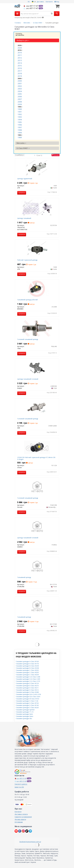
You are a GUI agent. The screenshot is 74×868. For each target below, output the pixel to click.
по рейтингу (20, 155)
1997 (20, 127)
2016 (20, 68)
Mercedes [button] (21, 143)
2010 (20, 53)
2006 (20, 97)
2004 (20, 91)
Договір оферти (20, 819)
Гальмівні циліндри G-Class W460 (27, 692)
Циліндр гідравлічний (25, 179)
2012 (20, 58)
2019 (20, 76)
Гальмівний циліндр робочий (27, 300)
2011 (20, 55)
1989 (20, 137)
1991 (20, 112)
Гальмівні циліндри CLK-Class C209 (28, 679)
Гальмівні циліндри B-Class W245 (27, 666)
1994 (20, 120)
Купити (22, 193)
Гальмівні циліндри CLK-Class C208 (28, 677)
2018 (20, 73)
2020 (20, 48)
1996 (20, 125)
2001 (20, 83)
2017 (20, 71)
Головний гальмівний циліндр (28, 339)
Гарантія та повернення (23, 817)
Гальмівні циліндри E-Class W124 (27, 683)
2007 (20, 99)
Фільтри (56, 155)
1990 (20, 109)
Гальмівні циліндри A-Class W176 (27, 664)
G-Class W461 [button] (23, 148)
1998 (20, 130)
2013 (20, 60)
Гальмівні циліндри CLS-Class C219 (28, 681)
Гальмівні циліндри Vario (24, 714)
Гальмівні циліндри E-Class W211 (27, 688)
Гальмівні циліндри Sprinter (25, 710)
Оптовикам (19, 822)
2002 (20, 86)
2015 (20, 66)
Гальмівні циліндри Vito (24, 718)
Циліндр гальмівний (24, 218)
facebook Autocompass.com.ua (30, 842)
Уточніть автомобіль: (20, 34)
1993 (20, 117)
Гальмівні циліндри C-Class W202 (27, 670)
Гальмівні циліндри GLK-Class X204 (28, 697)
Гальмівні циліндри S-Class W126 (27, 703)
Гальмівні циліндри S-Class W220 (27, 708)
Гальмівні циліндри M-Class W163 (27, 699)
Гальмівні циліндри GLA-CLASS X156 (28, 694)
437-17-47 (31, 6)
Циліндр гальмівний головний (28, 379)
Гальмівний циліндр (24, 577)
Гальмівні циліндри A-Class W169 (27, 661)
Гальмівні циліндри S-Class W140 (27, 705)
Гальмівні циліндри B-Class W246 (27, 668)
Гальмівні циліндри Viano (24, 716)
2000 (20, 81)
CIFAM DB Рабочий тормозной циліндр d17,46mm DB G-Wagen (36, 458)
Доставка (40, 2)
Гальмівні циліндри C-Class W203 (27, 672)
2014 (20, 63)
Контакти (49, 2)
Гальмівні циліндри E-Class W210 (27, 686)
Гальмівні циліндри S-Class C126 (27, 701)
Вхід (57, 2)
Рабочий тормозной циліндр (27, 260)
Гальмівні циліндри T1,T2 (25, 712)
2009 (20, 104)
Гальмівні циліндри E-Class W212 (27, 690)
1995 (20, 122)
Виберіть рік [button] (23, 40)
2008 (20, 102)
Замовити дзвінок (21, 784)
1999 (20, 133)
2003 (20, 89)
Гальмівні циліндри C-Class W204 (27, 675)
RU (29, 2)
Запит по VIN (19, 787)
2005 (20, 94)
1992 (20, 114)
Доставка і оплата (21, 814)
